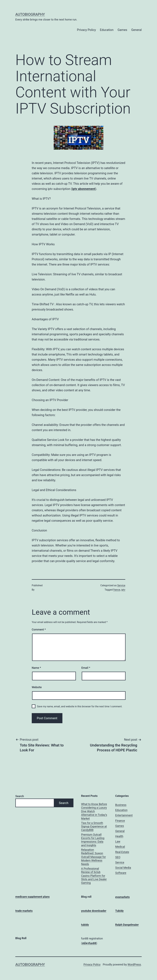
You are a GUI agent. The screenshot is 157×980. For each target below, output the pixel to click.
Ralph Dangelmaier (127, 925)
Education (107, 30)
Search (20, 796)
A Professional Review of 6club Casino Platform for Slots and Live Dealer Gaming (94, 876)
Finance (120, 821)
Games (122, 30)
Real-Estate (122, 852)
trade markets (24, 911)
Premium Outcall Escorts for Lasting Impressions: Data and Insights (93, 840)
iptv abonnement (84, 189)
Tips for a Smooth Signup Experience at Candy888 (94, 827)
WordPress (134, 964)
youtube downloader (94, 911)
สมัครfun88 (89, 943)
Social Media (123, 868)
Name (36, 668)
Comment (39, 629)
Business (121, 805)
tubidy (85, 925)
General (136, 30)
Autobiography (30, 14)
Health (119, 836)
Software (121, 873)
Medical (120, 847)
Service (121, 585)
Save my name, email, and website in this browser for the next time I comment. (80, 706)
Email (86, 668)
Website (37, 687)
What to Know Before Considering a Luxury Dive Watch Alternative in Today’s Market (94, 811)
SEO (118, 857)
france (117, 590)
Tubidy (120, 911)
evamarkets (123, 897)
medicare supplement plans (33, 897)
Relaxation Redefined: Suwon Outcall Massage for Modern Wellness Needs (93, 857)
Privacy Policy (86, 30)
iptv (123, 590)
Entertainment (124, 815)
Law (118, 841)
